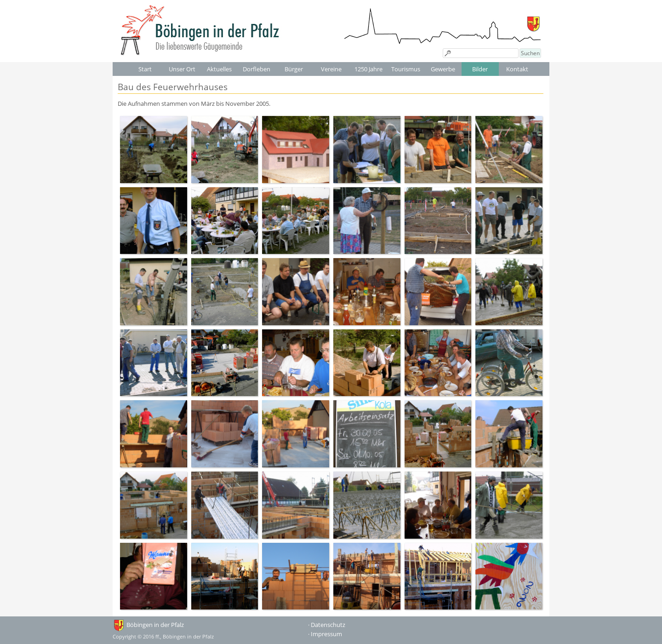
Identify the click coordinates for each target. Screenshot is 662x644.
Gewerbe (443, 69)
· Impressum (325, 634)
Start (145, 69)
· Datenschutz (327, 625)
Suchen (530, 53)
